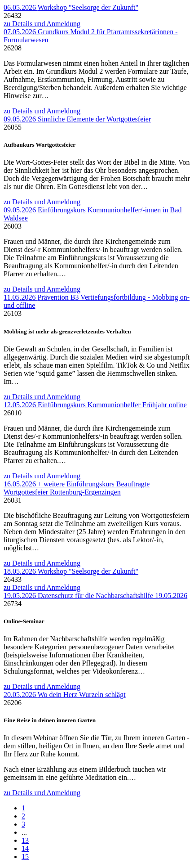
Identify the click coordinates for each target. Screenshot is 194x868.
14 (25, 848)
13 (25, 840)
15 (25, 857)
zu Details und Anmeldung (42, 24)
